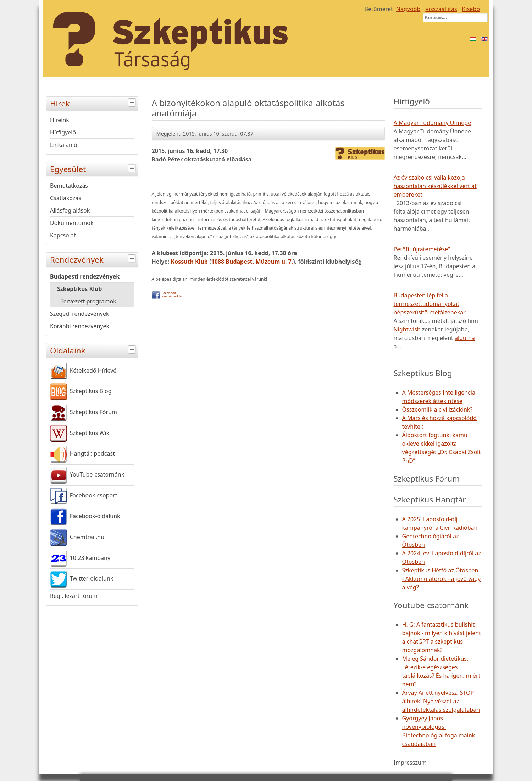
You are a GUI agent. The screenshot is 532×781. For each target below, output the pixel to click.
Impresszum (410, 763)
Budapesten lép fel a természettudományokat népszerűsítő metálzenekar (430, 304)
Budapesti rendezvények (85, 276)
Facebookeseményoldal (172, 295)
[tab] (133, 103)
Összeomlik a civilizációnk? (437, 409)
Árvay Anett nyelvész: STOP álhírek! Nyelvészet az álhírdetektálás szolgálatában (441, 701)
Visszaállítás (441, 9)
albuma (465, 338)
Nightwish (407, 329)
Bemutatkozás (69, 186)
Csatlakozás (66, 198)
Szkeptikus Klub (79, 289)
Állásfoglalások (70, 210)
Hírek (94, 103)
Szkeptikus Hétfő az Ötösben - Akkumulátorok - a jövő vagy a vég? (442, 579)
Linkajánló (64, 145)
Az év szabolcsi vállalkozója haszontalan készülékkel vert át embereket (435, 186)
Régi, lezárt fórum (74, 596)
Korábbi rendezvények (80, 326)
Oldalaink (94, 350)
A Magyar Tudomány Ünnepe (433, 123)
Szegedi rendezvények (80, 314)
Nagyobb (408, 9)
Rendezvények (94, 259)
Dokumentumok (72, 223)
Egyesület (94, 168)
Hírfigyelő (63, 132)
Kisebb (471, 9)
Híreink (60, 120)
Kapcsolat (63, 235)
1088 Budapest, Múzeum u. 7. (252, 262)
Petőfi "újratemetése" (422, 249)
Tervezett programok (88, 301)
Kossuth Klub (189, 262)
